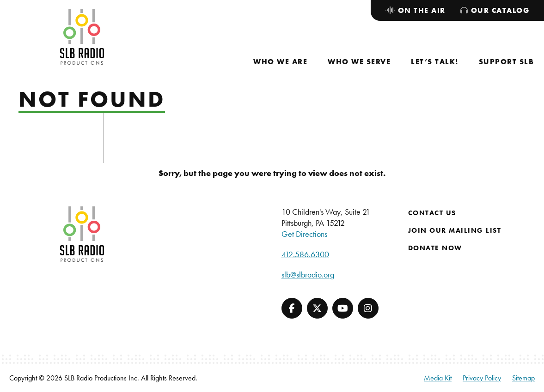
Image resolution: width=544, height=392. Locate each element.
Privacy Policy (482, 378)
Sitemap (523, 378)
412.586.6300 (305, 254)
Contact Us (432, 213)
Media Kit (438, 378)
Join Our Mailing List (455, 230)
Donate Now (435, 248)
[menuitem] (280, 62)
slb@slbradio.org (308, 274)
